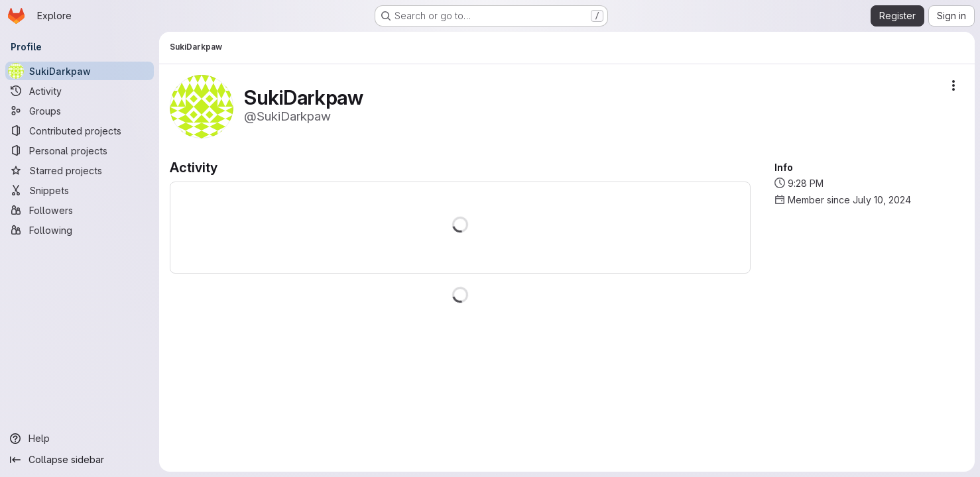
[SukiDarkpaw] (80, 71)
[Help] (80, 439)
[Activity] (80, 91)
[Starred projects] (80, 170)
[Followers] (80, 210)
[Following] (80, 230)
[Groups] (80, 111)
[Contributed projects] (80, 131)
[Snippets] (80, 190)
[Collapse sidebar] (80, 460)
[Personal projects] (80, 150)
